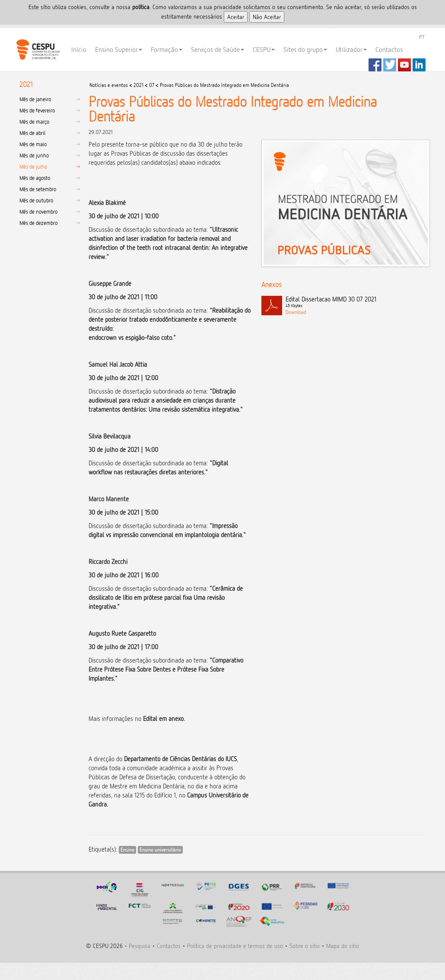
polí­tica (141, 7)
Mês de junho (34, 155)
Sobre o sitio (305, 946)
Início (79, 50)
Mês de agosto (35, 178)
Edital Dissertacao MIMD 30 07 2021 (356, 302)
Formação (167, 50)
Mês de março (34, 122)
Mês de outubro (36, 200)
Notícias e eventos (109, 85)
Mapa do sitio (343, 946)
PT (422, 37)
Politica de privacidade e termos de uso (235, 946)
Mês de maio (33, 144)
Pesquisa (140, 946)
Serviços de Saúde (218, 50)
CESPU (38, 50)
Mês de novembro (38, 211)
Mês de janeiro (35, 99)
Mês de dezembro (38, 223)
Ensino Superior (119, 50)
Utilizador (351, 50)
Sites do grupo (305, 50)
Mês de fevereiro (37, 110)
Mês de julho (33, 167)
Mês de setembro (38, 189)
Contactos (389, 50)
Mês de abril (32, 133)
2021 (138, 85)
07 (152, 85)
